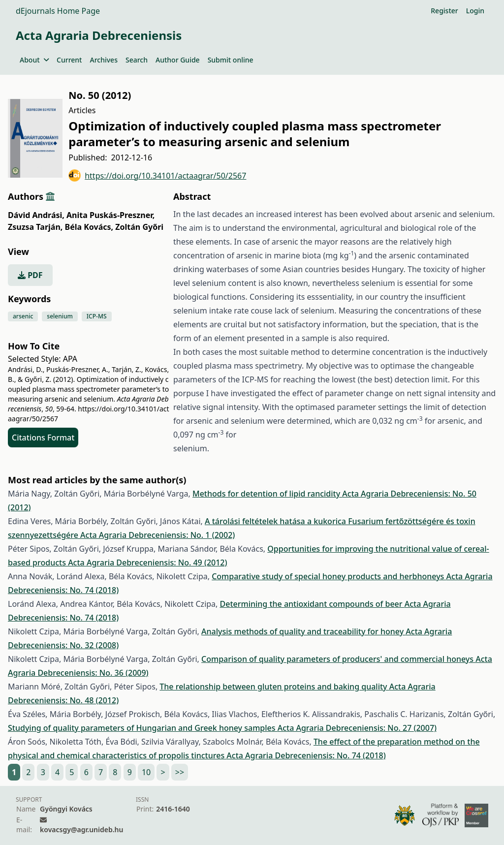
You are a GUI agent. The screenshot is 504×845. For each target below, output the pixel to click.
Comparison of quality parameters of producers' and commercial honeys (338, 659)
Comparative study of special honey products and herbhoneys (329, 576)
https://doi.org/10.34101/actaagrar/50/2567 (157, 175)
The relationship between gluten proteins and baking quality (274, 687)
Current (69, 60)
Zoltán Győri (139, 227)
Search (137, 60)
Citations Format (43, 438)
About (34, 60)
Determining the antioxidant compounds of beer (312, 604)
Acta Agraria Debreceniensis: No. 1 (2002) (157, 535)
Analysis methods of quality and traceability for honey (303, 631)
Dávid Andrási (36, 215)
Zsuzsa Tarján (35, 227)
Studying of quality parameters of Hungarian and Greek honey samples (143, 728)
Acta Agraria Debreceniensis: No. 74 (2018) (306, 755)
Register (444, 11)
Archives (103, 60)
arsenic (23, 316)
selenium (60, 316)
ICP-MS (97, 316)
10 (146, 772)
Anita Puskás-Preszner (110, 215)
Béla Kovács (89, 227)
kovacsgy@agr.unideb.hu (81, 829)
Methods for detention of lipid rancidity (267, 494)
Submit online (231, 60)
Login (475, 11)
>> (180, 772)
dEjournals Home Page (58, 11)
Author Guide (178, 60)
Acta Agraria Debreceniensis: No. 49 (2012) (147, 563)
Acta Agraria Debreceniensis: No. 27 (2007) (357, 728)
